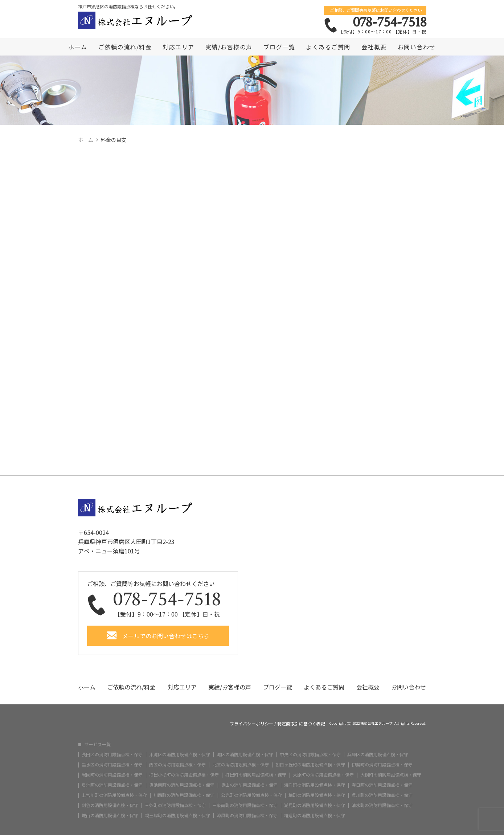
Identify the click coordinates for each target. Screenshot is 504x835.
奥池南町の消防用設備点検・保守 (182, 785)
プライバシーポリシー (251, 724)
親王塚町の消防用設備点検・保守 (177, 815)
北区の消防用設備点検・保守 (241, 765)
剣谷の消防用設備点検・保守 (110, 805)
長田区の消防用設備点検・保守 (112, 754)
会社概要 (374, 47)
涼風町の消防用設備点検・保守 (247, 815)
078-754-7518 (390, 22)
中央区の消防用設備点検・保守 (310, 754)
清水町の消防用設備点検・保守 (382, 805)
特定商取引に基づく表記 (301, 724)
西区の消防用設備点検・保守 (177, 765)
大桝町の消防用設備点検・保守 (391, 775)
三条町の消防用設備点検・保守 (175, 805)
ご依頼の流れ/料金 (125, 47)
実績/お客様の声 (229, 47)
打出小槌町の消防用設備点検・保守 (184, 775)
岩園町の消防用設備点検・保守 (112, 775)
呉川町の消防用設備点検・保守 (382, 795)
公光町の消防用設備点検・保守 (251, 795)
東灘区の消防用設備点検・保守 (180, 754)
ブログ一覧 (279, 47)
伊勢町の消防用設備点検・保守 (382, 765)
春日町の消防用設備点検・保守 (382, 785)
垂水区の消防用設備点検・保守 (112, 765)
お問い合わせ (417, 47)
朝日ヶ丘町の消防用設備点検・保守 (310, 765)
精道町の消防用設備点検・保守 (315, 815)
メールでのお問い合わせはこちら (166, 636)
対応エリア (179, 47)
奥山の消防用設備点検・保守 (249, 785)
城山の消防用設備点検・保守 (110, 815)
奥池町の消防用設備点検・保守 (112, 785)
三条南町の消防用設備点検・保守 (245, 805)
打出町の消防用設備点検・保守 (256, 775)
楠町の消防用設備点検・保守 (317, 795)
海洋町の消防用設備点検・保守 (315, 785)
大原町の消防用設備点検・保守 (323, 775)
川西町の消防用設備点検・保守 (184, 795)
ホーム (78, 47)
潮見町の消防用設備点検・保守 (315, 805)
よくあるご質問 (328, 47)
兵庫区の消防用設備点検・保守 (378, 754)
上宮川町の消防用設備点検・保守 (114, 795)
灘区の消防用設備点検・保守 (245, 754)
